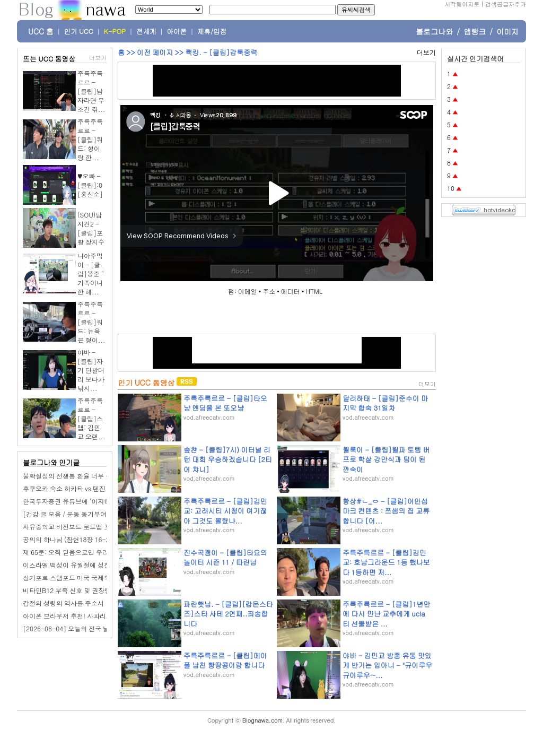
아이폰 (177, 31)
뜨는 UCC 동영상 (49, 59)
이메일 (248, 291)
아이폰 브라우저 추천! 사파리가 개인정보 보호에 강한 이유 (106, 616)
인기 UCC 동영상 (146, 383)
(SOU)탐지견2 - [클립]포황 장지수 (91, 228)
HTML (314, 291)
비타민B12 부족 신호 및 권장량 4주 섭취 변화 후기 (94, 590)
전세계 (146, 31)
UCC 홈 (41, 31)
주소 (269, 291)
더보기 (98, 58)
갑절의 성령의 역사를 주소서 (63, 603)
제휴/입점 (212, 31)
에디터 (291, 291)
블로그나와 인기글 (51, 462)
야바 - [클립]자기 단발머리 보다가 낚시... (91, 370)
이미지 (507, 31)
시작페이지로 (462, 4)
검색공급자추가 (506, 4)
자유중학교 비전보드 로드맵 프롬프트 (76, 527)
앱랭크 (475, 31)
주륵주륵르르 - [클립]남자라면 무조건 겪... (91, 91)
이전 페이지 (155, 52)
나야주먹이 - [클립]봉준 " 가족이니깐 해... (91, 273)
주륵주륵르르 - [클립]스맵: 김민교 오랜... (91, 418)
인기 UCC (79, 31)
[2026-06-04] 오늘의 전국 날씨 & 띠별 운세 (87, 628)
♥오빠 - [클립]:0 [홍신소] (90, 185)
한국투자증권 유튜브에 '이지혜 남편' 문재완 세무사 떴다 (103, 501)
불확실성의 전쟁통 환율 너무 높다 (71, 476)
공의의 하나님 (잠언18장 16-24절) (72, 539)
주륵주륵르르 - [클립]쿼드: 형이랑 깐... (90, 139)
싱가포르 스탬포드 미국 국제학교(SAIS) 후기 (86, 577)
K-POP (115, 31)
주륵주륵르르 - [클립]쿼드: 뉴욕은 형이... (91, 322)
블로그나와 (434, 31)
